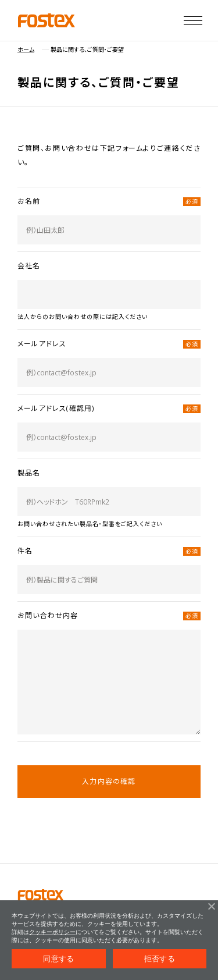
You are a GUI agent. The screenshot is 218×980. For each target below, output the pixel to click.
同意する (58, 959)
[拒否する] (211, 906)
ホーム (26, 49)
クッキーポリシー (52, 932)
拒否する (160, 959)
